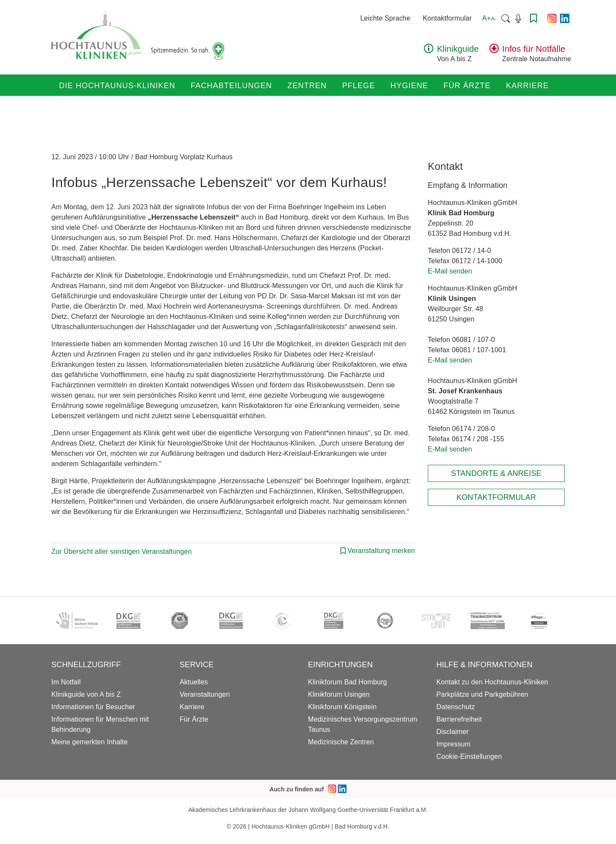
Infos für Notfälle (534, 49)
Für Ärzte (467, 86)
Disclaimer (453, 732)
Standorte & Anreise (496, 473)
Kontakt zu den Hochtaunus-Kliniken (492, 682)
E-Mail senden (450, 271)
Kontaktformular (447, 18)
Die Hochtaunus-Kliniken (117, 86)
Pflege (359, 86)
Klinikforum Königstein (342, 707)
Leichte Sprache (385, 18)
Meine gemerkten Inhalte (89, 742)
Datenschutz (456, 707)
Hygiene (409, 86)
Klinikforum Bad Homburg (348, 682)
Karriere (527, 86)
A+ (489, 18)
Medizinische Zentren (341, 742)
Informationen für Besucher (93, 707)
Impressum (453, 744)
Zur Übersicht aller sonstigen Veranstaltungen (121, 551)
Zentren (307, 86)
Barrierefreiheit (459, 719)
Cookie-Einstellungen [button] (469, 756)
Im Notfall (66, 682)
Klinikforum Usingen (339, 694)
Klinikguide (458, 49)
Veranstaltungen (205, 694)
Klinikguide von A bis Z (86, 694)
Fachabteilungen (231, 86)
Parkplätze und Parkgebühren (482, 694)
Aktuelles (194, 682)
